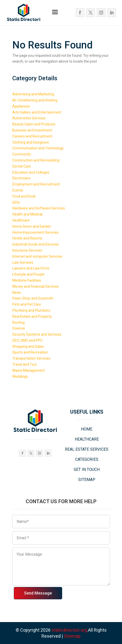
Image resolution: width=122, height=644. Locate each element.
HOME (87, 429)
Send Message (38, 593)
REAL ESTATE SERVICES (87, 449)
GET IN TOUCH (87, 469)
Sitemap (72, 636)
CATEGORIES (87, 459)
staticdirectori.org (69, 630)
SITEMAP (87, 480)
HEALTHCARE (87, 439)
